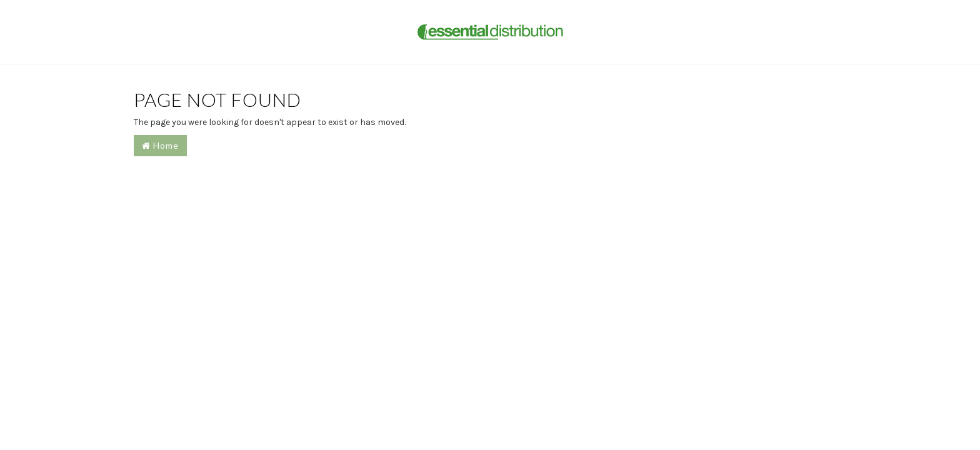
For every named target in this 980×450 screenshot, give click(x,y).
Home (160, 145)
